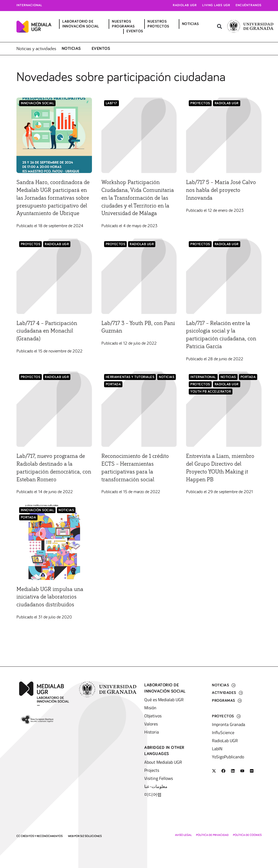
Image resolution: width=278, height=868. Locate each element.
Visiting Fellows (159, 778)
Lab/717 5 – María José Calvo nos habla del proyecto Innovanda (218, 189)
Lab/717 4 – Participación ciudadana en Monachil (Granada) (51, 345)
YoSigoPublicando (228, 757)
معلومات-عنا (156, 786)
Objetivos (153, 716)
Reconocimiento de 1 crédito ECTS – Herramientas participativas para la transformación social (131, 486)
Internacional (29, 5)
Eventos (101, 48)
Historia (152, 732)
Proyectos (200, 102)
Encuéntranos (249, 5)
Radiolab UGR (185, 5)
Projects (152, 770)
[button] (219, 27)
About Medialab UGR (163, 762)
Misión (150, 708)
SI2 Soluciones (91, 836)
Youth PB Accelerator (211, 406)
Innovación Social (37, 102)
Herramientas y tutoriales (130, 392)
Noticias (71, 48)
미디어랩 (153, 794)
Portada (113, 399)
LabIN (217, 749)
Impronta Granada (229, 724)
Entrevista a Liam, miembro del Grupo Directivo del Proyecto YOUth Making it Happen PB (221, 486)
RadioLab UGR (227, 102)
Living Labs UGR (216, 5)
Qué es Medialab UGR (164, 700)
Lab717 (111, 102)
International (203, 392)
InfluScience (223, 732)
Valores (151, 724)
